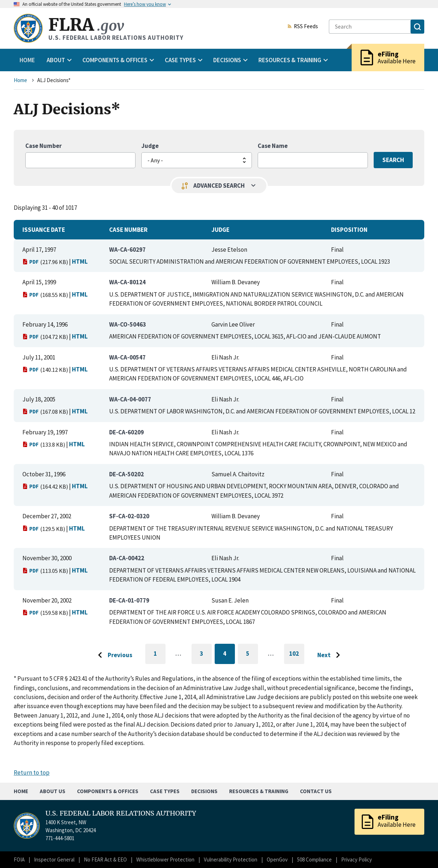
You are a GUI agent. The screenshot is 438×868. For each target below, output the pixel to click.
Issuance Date (44, 230)
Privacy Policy (357, 860)
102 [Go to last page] (297, 657)
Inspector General (54, 860)
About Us (53, 791)
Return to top (32, 773)
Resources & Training (259, 791)
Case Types (165, 791)
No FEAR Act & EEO (105, 860)
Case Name (273, 146)
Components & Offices (108, 791)
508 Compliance (314, 860)
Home (27, 60)
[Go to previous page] (113, 655)
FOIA (19, 860)
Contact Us (316, 791)
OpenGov (277, 860)
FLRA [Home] (86, 25)
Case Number (44, 146)
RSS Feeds (302, 27)
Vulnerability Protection (231, 860)
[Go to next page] (330, 655)
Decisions (204, 791)
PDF (31, 262)
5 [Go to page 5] (252, 655)
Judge (150, 146)
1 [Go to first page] (160, 657)
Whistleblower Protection (165, 860)
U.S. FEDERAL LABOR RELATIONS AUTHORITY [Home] (121, 813)
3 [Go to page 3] (206, 655)
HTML (80, 261)
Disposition (349, 230)
